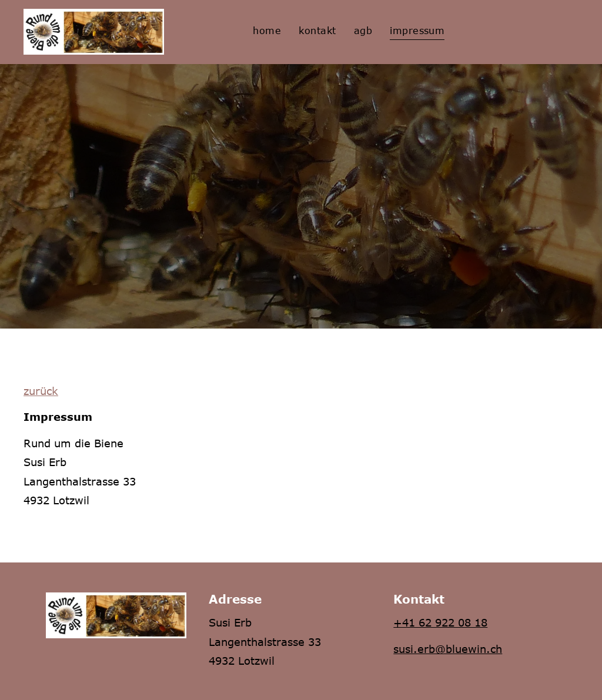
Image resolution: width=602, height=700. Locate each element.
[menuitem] (267, 30)
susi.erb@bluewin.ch (448, 649)
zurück (41, 391)
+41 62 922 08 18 (440, 622)
